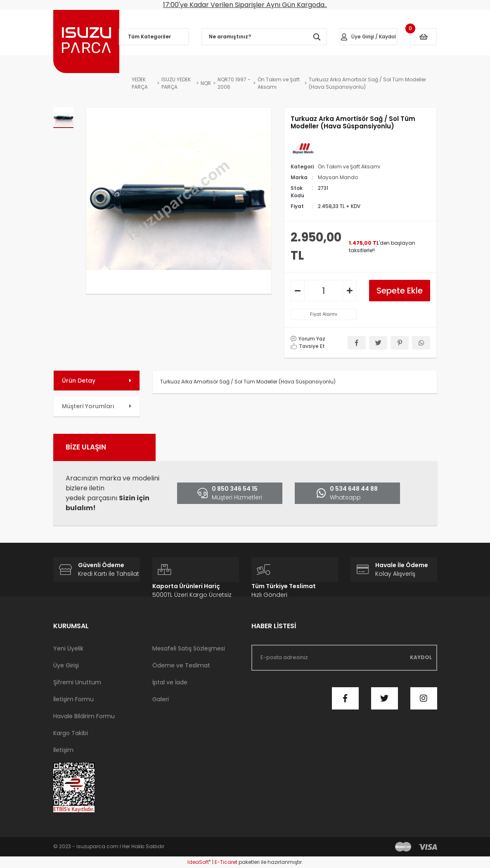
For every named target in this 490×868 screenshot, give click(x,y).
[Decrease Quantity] (298, 291)
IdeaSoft (199, 862)
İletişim (63, 750)
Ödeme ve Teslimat (181, 665)
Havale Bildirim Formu (84, 716)
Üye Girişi (66, 665)
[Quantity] (324, 291)
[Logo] (86, 41)
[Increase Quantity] (350, 291)
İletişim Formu (73, 699)
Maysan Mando (338, 177)
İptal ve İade (170, 682)
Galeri (161, 699)
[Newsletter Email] (344, 658)
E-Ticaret (226, 862)
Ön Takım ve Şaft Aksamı (349, 167)
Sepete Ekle (400, 291)
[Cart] (423, 37)
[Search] (264, 37)
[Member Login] (369, 37)
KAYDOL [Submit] (421, 657)
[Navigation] (154, 37)
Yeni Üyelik (68, 648)
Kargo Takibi (71, 733)
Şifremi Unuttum (77, 682)
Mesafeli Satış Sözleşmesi (189, 648)
